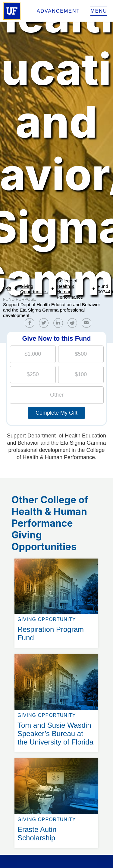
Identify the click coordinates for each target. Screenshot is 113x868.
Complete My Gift (56, 413)
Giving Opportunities (34, 289)
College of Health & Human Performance (70, 289)
